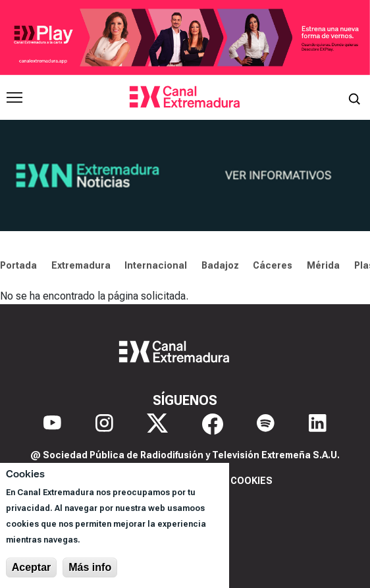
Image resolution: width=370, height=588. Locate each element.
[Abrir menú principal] (14, 97)
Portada (18, 265)
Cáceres (273, 265)
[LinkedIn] (318, 424)
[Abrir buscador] (354, 97)
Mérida (323, 265)
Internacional (156, 265)
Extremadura (81, 265)
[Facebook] (213, 424)
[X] (157, 424)
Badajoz (220, 265)
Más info (90, 567)
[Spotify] (266, 424)
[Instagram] (104, 424)
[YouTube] (52, 424)
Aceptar (32, 567)
